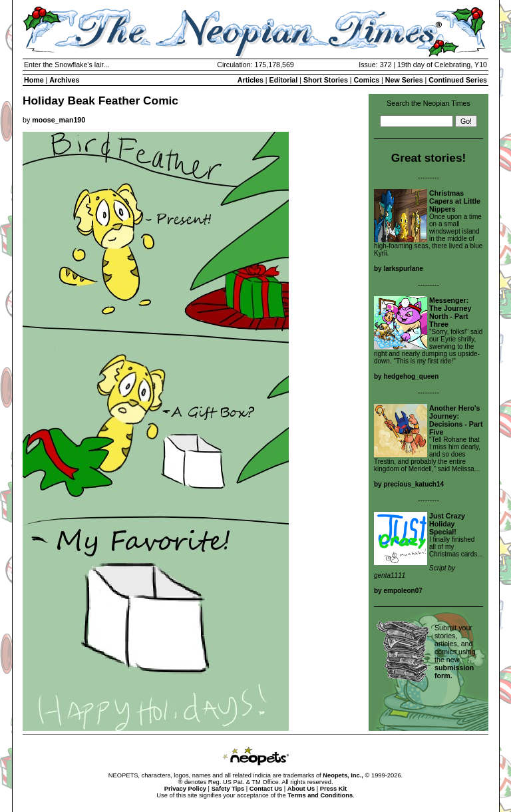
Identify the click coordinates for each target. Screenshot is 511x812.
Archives (64, 80)
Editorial (284, 80)
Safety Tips (228, 789)
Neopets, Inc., (343, 775)
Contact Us (266, 789)
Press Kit (333, 789)
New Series (404, 80)
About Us (301, 789)
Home (34, 80)
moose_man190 (59, 120)
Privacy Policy (185, 789)
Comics (367, 80)
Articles (251, 80)
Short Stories (326, 80)
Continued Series (458, 80)
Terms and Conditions (320, 795)
